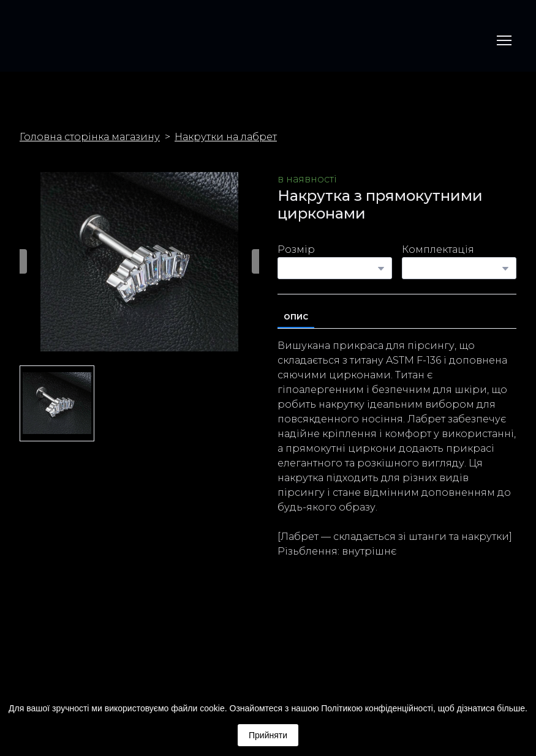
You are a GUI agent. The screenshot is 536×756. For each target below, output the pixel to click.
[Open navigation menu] (504, 40)
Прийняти (268, 735)
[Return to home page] (41, 41)
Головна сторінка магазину (90, 137)
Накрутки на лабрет (226, 137)
